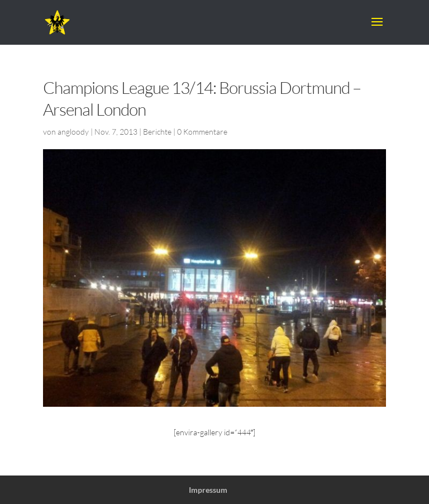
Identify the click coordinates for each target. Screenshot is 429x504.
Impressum (208, 490)
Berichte (157, 132)
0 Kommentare (202, 132)
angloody (73, 132)
